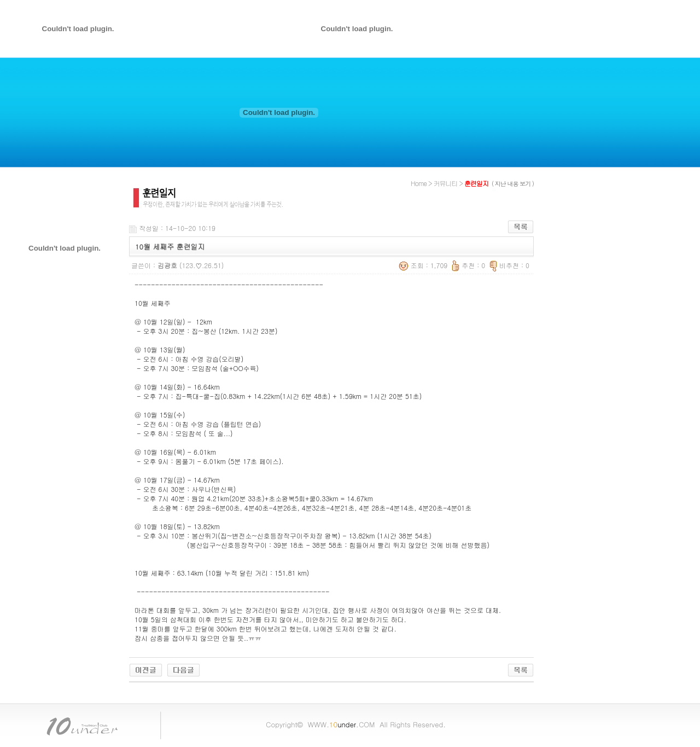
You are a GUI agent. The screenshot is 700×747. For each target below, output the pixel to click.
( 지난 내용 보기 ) (513, 184)
